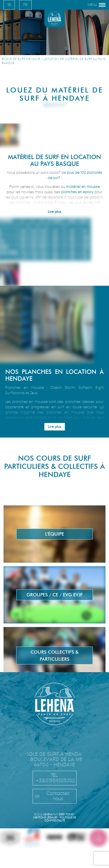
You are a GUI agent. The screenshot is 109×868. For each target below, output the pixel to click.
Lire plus (55, 212)
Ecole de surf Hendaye (21, 59)
